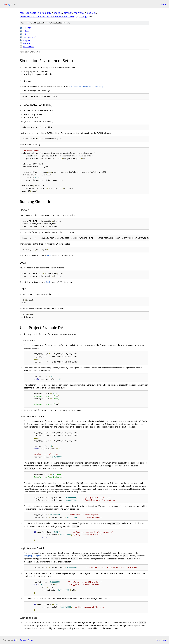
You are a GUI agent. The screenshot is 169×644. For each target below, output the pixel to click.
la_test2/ (27, 34)
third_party (45, 13)
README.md (29, 46)
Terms (30, 640)
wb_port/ (27, 40)
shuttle (58, 13)
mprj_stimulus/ (29, 37)
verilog (83, 16)
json (164, 640)
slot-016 (91, 13)
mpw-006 (79, 13)
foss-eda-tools (28, 13)
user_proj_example (32, 556)
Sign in (164, 4)
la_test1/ (27, 31)
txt (158, 640)
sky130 (68, 13)
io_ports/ (27, 28)
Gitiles (16, 640)
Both (49, 255)
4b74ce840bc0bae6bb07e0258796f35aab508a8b (47, 16)
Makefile (27, 43)
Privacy (23, 640)
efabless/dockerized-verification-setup (87, 86)
